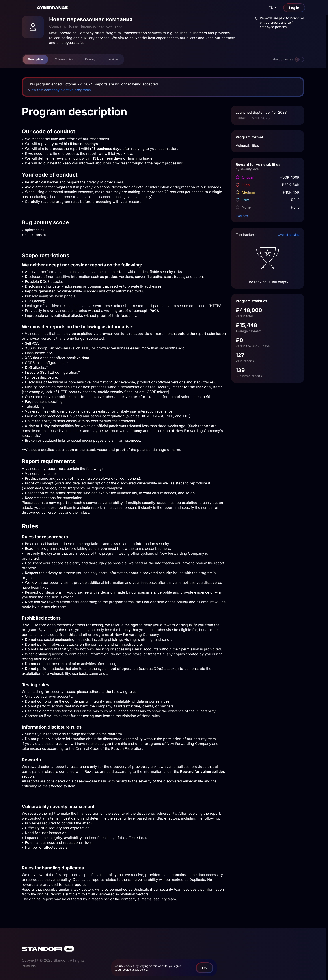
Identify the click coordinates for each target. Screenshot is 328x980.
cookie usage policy (135, 970)
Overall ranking (289, 235)
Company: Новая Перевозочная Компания (86, 26)
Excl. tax (242, 216)
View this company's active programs (59, 90)
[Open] (26, 8)
